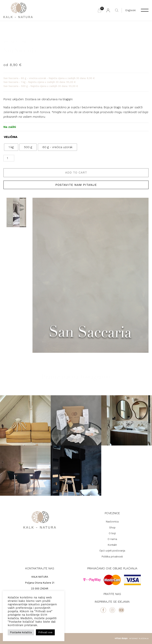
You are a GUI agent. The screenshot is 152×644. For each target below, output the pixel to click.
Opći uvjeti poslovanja (112, 551)
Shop (112, 528)
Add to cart (76, 173)
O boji (112, 533)
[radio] (11, 147)
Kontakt (112, 545)
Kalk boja (27, 42)
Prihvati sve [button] (45, 632)
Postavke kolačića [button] (21, 632)
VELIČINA (11, 137)
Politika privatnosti (112, 557)
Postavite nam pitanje (76, 185)
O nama (112, 539)
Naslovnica (10, 42)
